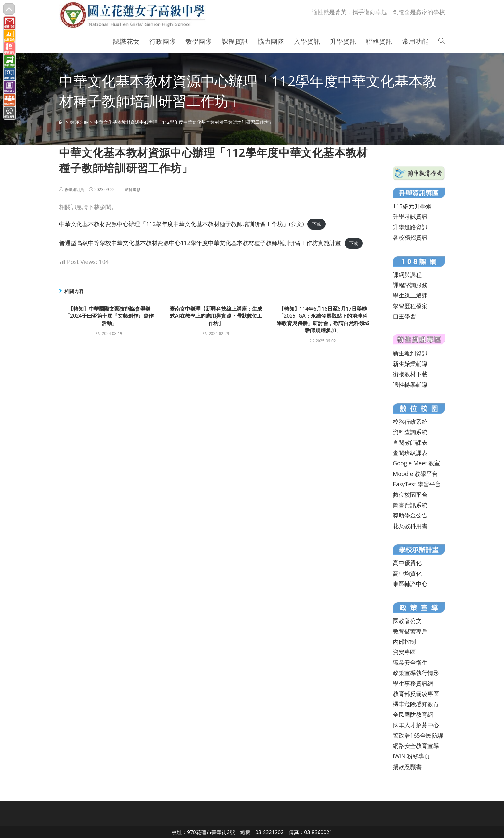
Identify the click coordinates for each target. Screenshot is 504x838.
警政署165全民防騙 (418, 735)
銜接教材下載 (410, 374)
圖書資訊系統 (410, 505)
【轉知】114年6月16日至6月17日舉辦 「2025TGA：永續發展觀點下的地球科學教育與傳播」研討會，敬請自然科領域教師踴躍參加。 (323, 319)
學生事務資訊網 (413, 683)
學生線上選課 (410, 295)
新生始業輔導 (410, 364)
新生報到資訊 (410, 353)
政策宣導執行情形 (416, 673)
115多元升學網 (412, 206)
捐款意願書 (407, 767)
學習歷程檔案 (410, 306)
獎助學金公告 (410, 515)
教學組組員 (74, 190)
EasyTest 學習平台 (417, 484)
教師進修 (133, 190)
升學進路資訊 (410, 227)
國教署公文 (407, 621)
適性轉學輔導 (410, 385)
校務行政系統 (410, 422)
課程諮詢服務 (410, 285)
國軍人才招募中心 (416, 725)
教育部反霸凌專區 (416, 694)
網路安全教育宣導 (416, 746)
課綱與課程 (407, 275)
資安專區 (404, 652)
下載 (317, 224)
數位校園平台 (410, 495)
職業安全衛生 (410, 662)
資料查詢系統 (410, 432)
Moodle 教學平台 (415, 474)
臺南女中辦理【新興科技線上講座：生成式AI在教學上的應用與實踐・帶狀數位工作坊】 (216, 316)
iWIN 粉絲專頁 (411, 756)
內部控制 (404, 642)
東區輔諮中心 (410, 584)
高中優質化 (407, 563)
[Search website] (442, 41)
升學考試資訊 (410, 216)
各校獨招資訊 (410, 237)
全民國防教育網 (413, 715)
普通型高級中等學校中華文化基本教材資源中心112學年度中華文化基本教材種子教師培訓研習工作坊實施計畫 (200, 243)
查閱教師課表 (410, 442)
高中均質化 (407, 573)
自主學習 (404, 316)
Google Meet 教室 (416, 463)
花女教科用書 (410, 526)
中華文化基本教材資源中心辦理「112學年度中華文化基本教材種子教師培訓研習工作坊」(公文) (182, 224)
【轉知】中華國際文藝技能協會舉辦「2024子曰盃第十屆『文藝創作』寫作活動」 (109, 316)
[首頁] (61, 122)
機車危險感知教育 (416, 704)
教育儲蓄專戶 (410, 631)
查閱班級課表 (410, 453)
